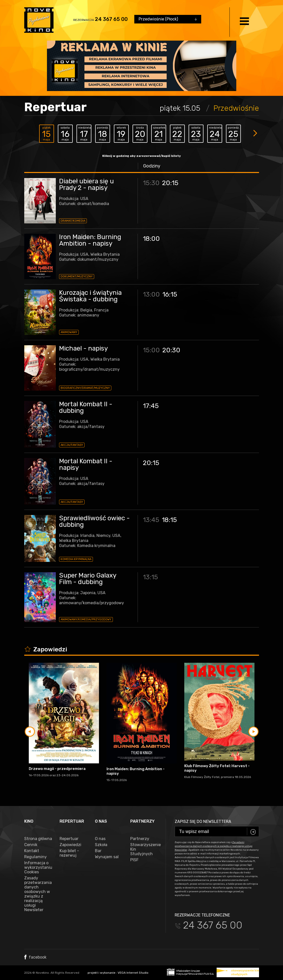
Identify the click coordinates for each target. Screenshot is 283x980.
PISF (134, 860)
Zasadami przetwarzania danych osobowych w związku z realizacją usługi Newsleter (214, 846)
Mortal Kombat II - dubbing (86, 407)
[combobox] (168, 19)
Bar (98, 851)
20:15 (170, 183)
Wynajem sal (107, 857)
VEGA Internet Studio (133, 973)
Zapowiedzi (70, 845)
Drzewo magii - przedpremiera (57, 769)
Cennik (31, 845)
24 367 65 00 (111, 19)
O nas (100, 839)
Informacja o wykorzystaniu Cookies (38, 868)
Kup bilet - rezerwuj (69, 853)
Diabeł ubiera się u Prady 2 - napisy (86, 184)
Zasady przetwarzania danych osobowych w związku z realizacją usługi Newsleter (38, 894)
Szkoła (101, 845)
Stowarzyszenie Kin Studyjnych (144, 849)
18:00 (151, 239)
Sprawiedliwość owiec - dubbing (94, 521)
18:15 (169, 520)
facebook (35, 957)
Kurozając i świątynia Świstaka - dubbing (90, 296)
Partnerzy (140, 839)
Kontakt (32, 851)
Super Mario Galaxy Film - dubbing (88, 579)
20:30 (171, 350)
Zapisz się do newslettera (203, 822)
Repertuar (69, 839)
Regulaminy (35, 857)
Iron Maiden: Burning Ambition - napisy (90, 240)
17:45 (151, 406)
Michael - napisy (83, 348)
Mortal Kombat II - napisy (86, 464)
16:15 (170, 294)
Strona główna (38, 839)
